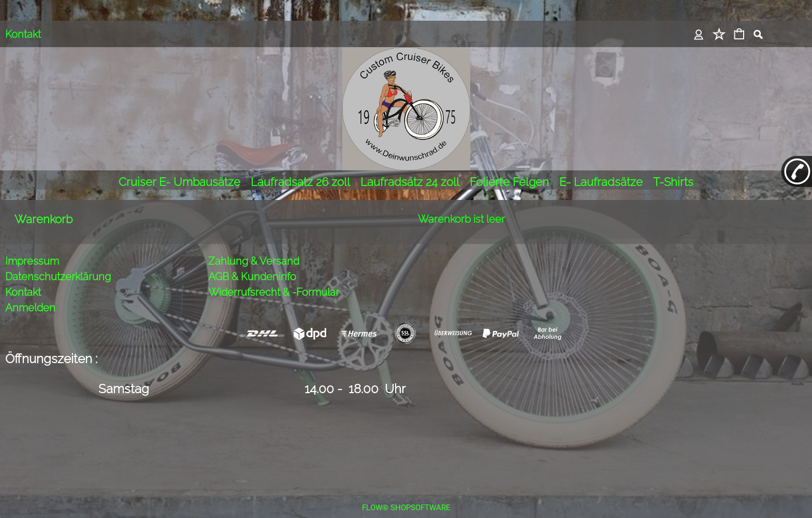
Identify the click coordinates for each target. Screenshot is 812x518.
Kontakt (23, 34)
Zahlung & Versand (254, 247)
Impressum (32, 247)
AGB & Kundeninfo (252, 263)
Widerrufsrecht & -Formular (274, 278)
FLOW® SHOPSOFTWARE (406, 494)
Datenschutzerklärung (58, 263)
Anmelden (30, 294)
